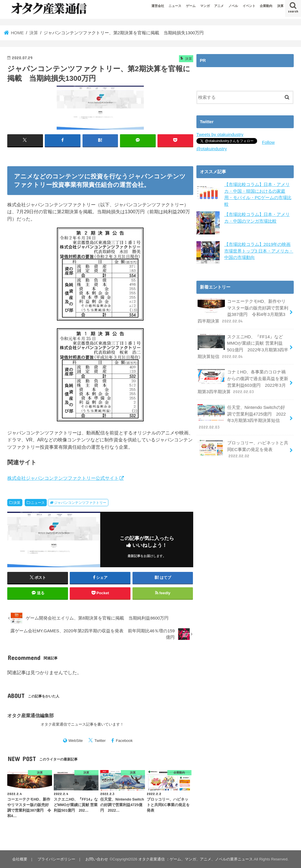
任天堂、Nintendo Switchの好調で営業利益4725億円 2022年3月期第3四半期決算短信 (241, 415)
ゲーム (191, 6)
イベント (249, 6)
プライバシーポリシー (56, 859)
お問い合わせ (96, 859)
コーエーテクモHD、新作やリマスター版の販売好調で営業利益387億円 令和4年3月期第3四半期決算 (243, 310)
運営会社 (158, 6)
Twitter (100, 741)
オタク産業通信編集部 (31, 715)
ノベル (233, 6)
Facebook (124, 741)
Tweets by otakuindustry (220, 135)
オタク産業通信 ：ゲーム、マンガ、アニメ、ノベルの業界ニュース (195, 859)
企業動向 (266, 6)
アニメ (219, 6)
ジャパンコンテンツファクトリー (80, 502)
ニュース (175, 6)
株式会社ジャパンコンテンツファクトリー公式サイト (63, 478)
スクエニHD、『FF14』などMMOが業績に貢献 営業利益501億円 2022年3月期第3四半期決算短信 (243, 345)
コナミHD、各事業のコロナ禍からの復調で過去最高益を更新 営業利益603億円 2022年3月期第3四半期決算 (243, 380)
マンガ (205, 6)
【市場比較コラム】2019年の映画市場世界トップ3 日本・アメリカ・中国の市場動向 (259, 250)
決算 (280, 6)
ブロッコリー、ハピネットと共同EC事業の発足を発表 (243, 446)
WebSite (76, 741)
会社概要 (19, 859)
